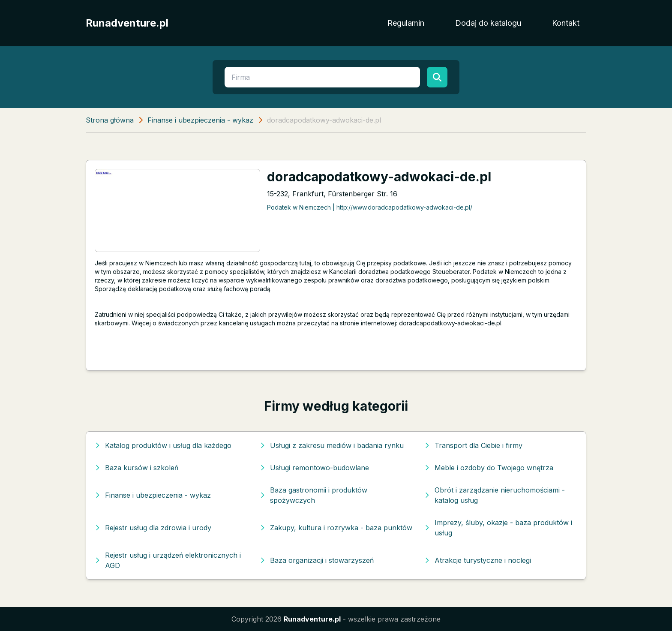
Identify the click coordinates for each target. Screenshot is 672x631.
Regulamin (406, 23)
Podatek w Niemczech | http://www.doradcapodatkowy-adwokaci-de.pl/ (370, 207)
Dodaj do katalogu (488, 23)
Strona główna (110, 120)
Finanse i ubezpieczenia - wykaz (200, 120)
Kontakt (566, 23)
